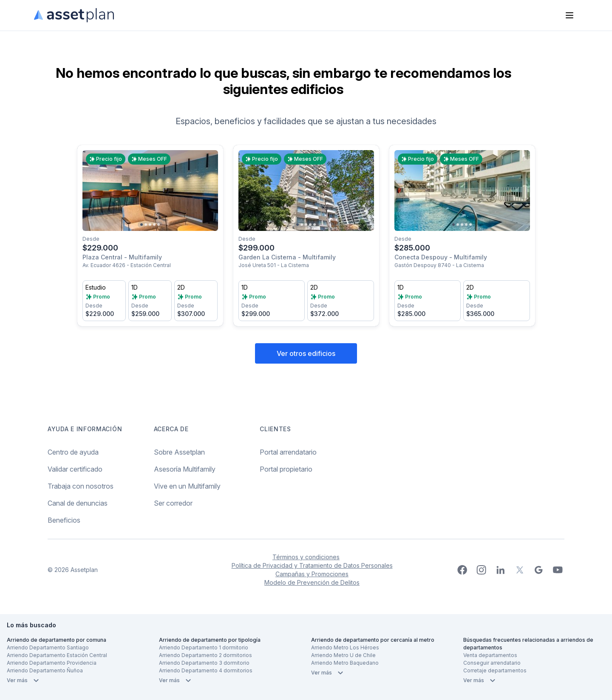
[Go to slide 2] (146, 225)
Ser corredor (173, 503)
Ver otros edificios (306, 353)
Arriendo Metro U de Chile (343, 655)
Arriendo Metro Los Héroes (345, 647)
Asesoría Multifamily (185, 469)
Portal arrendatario (288, 452)
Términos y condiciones (306, 557)
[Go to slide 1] (142, 225)
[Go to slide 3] (150, 225)
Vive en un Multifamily (187, 486)
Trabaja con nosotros (81, 486)
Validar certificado (75, 469)
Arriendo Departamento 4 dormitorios (206, 670)
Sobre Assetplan (179, 452)
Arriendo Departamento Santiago (48, 647)
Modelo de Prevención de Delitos (312, 582)
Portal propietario (286, 469)
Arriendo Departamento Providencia (52, 663)
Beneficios (64, 520)
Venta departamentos (490, 655)
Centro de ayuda (73, 452)
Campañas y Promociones (312, 574)
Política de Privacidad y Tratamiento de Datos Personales (312, 565)
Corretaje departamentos (495, 670)
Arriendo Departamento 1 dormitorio (204, 647)
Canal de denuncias (78, 503)
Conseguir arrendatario (492, 663)
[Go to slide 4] (154, 225)
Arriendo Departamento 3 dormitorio (204, 663)
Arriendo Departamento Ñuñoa (45, 670)
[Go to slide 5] (159, 225)
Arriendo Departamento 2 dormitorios (205, 655)
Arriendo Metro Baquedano (345, 663)
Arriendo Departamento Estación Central (57, 655)
